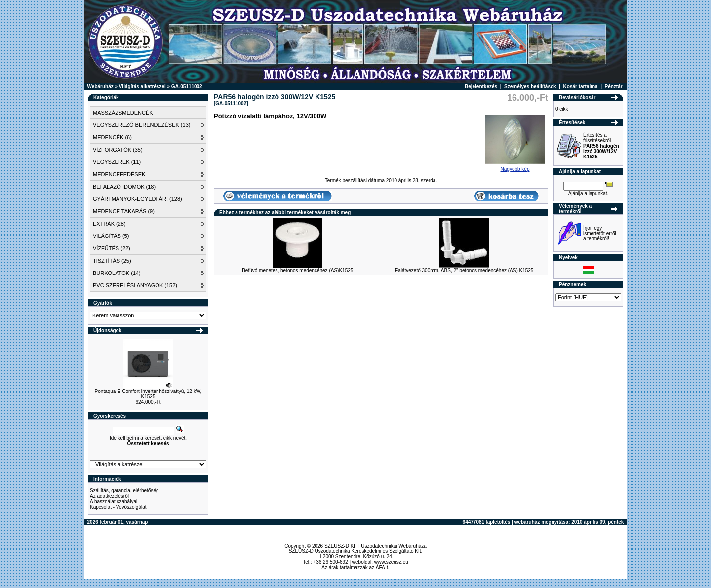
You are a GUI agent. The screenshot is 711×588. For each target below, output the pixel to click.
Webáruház (100, 87)
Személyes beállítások (530, 87)
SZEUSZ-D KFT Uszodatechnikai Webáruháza (375, 546)
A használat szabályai (114, 501)
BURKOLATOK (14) (117, 273)
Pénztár (614, 87)
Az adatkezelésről (109, 496)
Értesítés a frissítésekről (601, 146)
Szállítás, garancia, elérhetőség (124, 490)
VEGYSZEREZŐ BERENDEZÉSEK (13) (141, 125)
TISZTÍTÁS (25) (112, 261)
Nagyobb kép (515, 167)
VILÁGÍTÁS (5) (111, 236)
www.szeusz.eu (391, 562)
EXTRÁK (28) (109, 224)
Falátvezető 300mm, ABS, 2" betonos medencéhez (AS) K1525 (464, 270)
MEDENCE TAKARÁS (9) (124, 211)
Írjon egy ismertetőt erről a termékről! (600, 233)
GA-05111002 (187, 87)
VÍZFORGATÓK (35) (118, 150)
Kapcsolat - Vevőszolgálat (118, 507)
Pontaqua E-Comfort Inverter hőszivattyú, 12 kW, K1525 (148, 394)
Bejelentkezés (481, 87)
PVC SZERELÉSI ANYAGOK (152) (135, 285)
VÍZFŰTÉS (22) (112, 248)
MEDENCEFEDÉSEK (119, 174)
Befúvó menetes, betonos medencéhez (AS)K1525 (297, 270)
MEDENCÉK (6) (112, 137)
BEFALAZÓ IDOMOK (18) (124, 187)
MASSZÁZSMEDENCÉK (123, 113)
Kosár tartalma (581, 87)
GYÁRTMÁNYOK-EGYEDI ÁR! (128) (138, 199)
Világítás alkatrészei (142, 87)
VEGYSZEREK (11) (117, 162)
